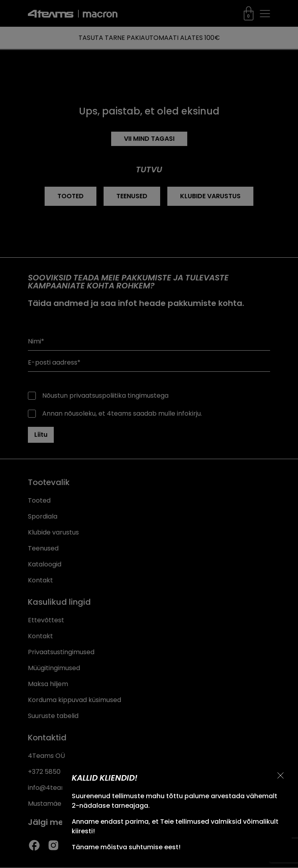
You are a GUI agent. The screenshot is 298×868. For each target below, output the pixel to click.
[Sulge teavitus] (280, 775)
